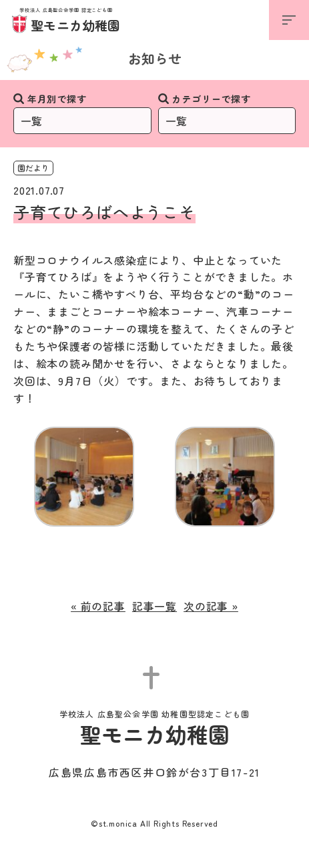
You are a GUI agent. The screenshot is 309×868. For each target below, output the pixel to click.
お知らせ (155, 58)
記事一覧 (154, 606)
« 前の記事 (98, 606)
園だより (33, 168)
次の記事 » (211, 606)
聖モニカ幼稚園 (66, 21)
